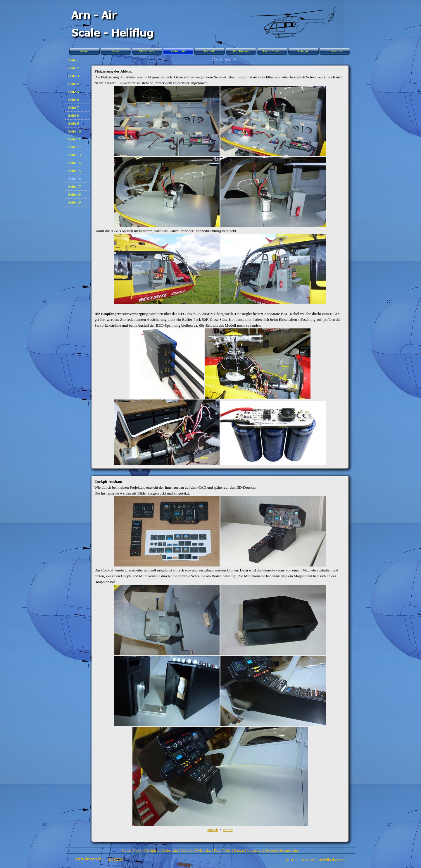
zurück (213, 830)
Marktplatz (151, 850)
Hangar (239, 850)
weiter (228, 830)
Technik (186, 850)
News (137, 850)
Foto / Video (223, 850)
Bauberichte (170, 850)
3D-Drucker (203, 850)
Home (126, 850)
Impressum (255, 850)
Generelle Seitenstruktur (282, 850)
